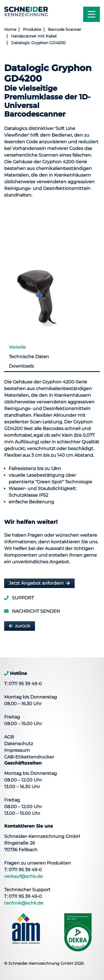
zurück (23, 626)
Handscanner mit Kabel (34, 36)
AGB (9, 737)
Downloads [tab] (21, 366)
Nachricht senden (32, 611)
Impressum (17, 750)
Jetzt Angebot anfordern (36, 583)
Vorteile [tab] (17, 347)
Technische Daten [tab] (29, 357)
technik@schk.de (24, 903)
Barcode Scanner (65, 29)
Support (19, 598)
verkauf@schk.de (23, 876)
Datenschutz (19, 744)
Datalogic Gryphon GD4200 (38, 43)
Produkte (32, 29)
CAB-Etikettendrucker (29, 757)
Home (10, 29)
